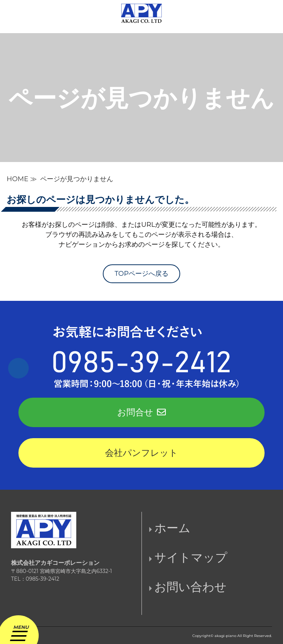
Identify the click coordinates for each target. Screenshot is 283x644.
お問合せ (141, 412)
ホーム (172, 528)
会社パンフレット (141, 453)
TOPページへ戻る (141, 274)
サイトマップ (191, 557)
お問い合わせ (191, 587)
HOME (18, 179)
